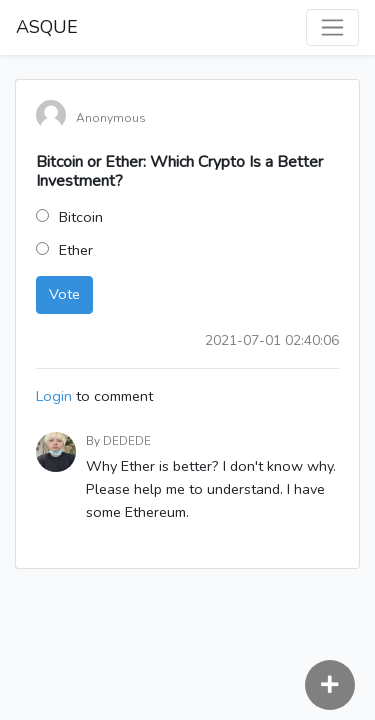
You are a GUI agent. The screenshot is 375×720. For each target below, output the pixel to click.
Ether (76, 250)
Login (54, 396)
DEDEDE (127, 441)
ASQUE (47, 27)
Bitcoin (81, 217)
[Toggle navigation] (332, 27)
